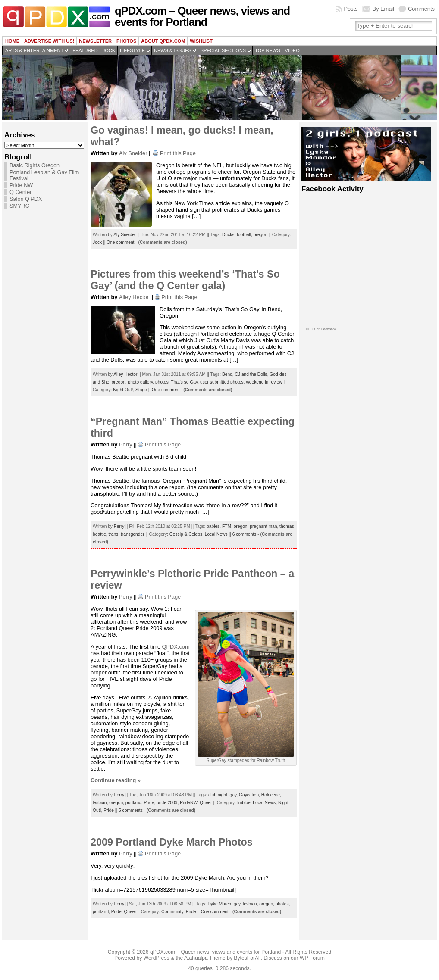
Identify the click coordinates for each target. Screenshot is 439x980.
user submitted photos (222, 382)
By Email (384, 9)
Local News (216, 534)
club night (218, 795)
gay (233, 795)
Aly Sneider (133, 153)
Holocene (271, 795)
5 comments (131, 810)
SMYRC (19, 206)
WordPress (157, 958)
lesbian (100, 803)
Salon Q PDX (26, 199)
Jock (109, 50)
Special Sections (223, 50)
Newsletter (95, 41)
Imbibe (244, 803)
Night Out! (123, 390)
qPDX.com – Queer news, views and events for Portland (202, 16)
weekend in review (264, 382)
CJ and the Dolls (251, 374)
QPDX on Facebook (321, 329)
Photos (126, 41)
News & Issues (173, 50)
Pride (149, 803)
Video (292, 50)
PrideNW (188, 803)
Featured (85, 50)
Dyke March (219, 904)
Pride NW (21, 185)
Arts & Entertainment (34, 50)
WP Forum (312, 958)
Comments (421, 9)
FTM (227, 526)
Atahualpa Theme (205, 958)
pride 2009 (167, 803)
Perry (126, 445)
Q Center (20, 192)
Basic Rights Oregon (34, 165)
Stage (141, 390)
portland (133, 803)
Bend (227, 374)
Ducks (228, 235)
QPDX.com (176, 647)
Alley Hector (134, 297)
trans (114, 534)
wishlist (201, 41)
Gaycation (249, 795)
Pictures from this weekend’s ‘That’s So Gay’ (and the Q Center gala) (185, 280)
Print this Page (178, 153)
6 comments (245, 534)
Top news (267, 50)
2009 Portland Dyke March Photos (172, 842)
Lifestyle (132, 50)
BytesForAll (247, 958)
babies (213, 526)
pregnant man (263, 526)
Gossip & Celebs (186, 534)
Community (172, 912)
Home (12, 41)
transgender (133, 534)
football (244, 235)
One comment (120, 242)
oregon (260, 235)
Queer (206, 803)
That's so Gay (184, 382)
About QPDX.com (163, 41)
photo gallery (140, 382)
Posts (351, 9)
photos (162, 382)
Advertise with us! (49, 41)
